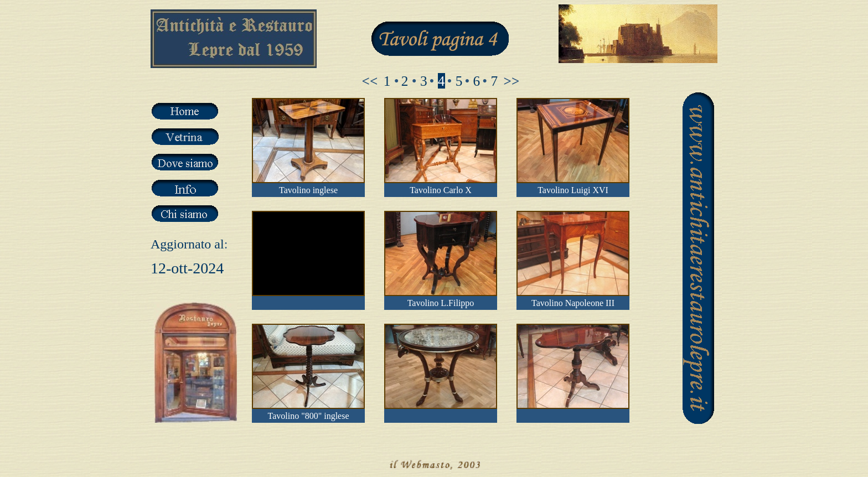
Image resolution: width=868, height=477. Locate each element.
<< (370, 81)
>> (512, 81)
